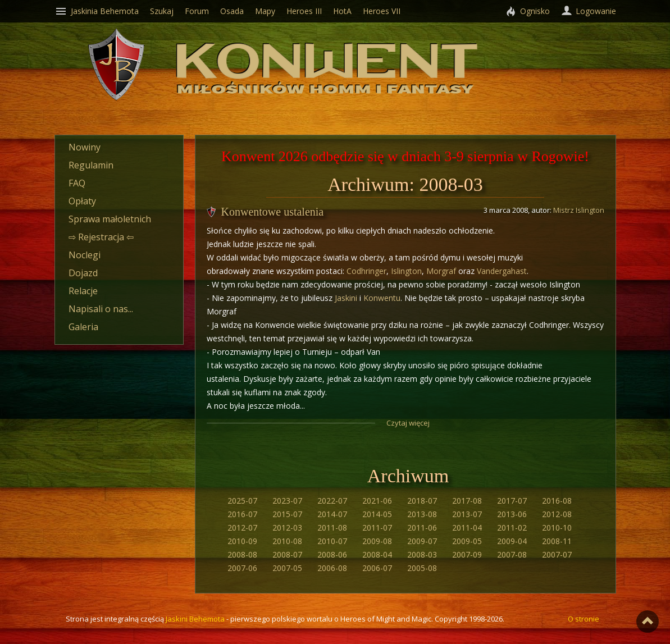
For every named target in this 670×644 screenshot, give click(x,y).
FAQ (77, 183)
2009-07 (422, 541)
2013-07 (467, 514)
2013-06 (512, 514)
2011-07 (377, 527)
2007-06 (242, 568)
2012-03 (287, 527)
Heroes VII (382, 11)
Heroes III (304, 11)
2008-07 (287, 554)
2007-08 (512, 554)
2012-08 (557, 514)
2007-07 (557, 554)
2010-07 (332, 541)
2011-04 (467, 527)
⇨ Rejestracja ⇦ (101, 237)
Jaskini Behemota (195, 619)
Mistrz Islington (579, 210)
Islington (406, 271)
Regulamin (91, 165)
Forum (197, 11)
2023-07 (287, 501)
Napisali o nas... (101, 309)
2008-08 (242, 554)
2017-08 (467, 501)
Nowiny (85, 147)
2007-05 (287, 568)
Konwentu (382, 298)
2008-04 (377, 554)
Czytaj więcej (408, 423)
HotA (342, 11)
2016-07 (242, 514)
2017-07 (512, 501)
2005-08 (422, 568)
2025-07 (242, 501)
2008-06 (332, 554)
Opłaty (82, 201)
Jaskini (346, 298)
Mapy (265, 11)
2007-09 (467, 554)
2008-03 (422, 554)
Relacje (83, 291)
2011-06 (422, 527)
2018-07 (422, 501)
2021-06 (377, 501)
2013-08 (422, 514)
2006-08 (332, 568)
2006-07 (377, 568)
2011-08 (332, 527)
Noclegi (85, 255)
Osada (232, 11)
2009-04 (512, 541)
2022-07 (332, 501)
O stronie (584, 619)
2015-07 (287, 514)
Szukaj (162, 11)
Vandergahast (502, 271)
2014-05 (377, 514)
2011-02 (512, 527)
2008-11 (557, 541)
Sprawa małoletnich (110, 219)
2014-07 (332, 514)
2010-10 (557, 527)
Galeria (83, 327)
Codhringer (366, 271)
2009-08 (377, 541)
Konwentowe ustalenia (273, 212)
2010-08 (287, 541)
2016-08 (557, 501)
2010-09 (242, 541)
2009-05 (467, 541)
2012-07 (242, 527)
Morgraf (441, 271)
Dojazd (83, 273)
